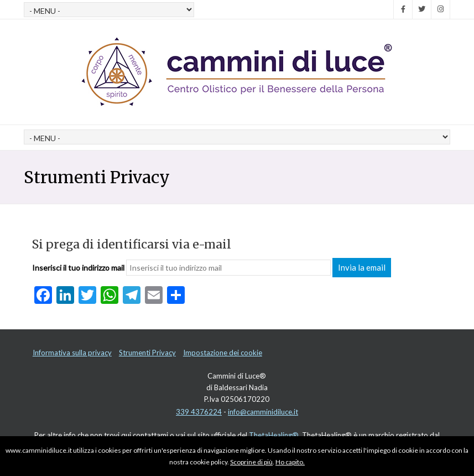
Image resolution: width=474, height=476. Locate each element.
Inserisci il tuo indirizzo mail (78, 268)
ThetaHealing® (274, 435)
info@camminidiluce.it (263, 412)
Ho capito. (290, 462)
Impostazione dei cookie (223, 353)
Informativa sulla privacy (72, 353)
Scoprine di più (251, 462)
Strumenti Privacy (147, 353)
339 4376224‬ (199, 412)
